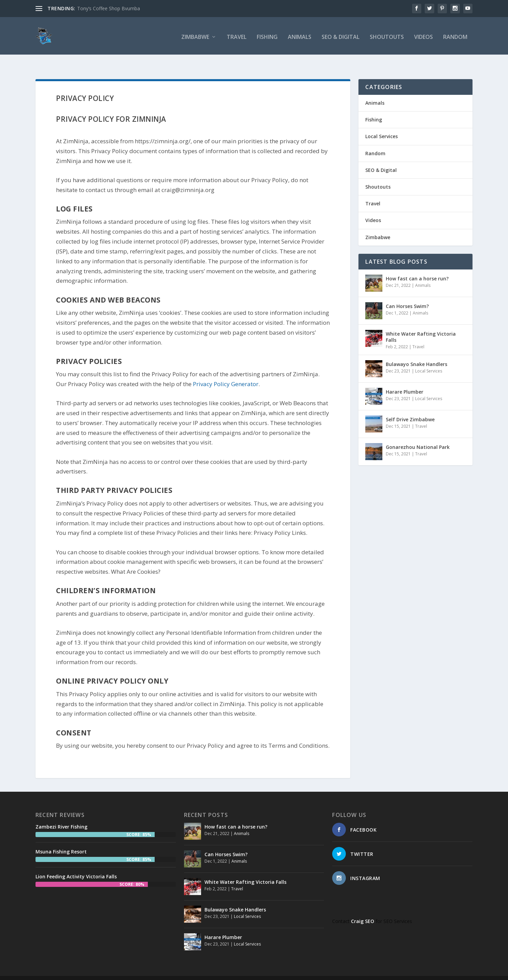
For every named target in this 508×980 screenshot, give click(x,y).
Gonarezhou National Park (418, 434)
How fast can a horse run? (417, 266)
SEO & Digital (341, 36)
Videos (424, 36)
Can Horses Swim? (407, 294)
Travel (237, 36)
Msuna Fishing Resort (61, 839)
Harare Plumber (405, 379)
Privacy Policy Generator (226, 371)
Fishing (267, 36)
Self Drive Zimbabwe (410, 407)
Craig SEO (363, 909)
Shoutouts (387, 36)
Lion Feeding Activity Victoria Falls (76, 864)
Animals (300, 36)
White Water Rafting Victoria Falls (421, 324)
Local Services (382, 124)
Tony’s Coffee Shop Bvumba (109, 8)
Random (455, 36)
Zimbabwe (195, 36)
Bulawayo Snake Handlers (417, 352)
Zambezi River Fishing (61, 814)
